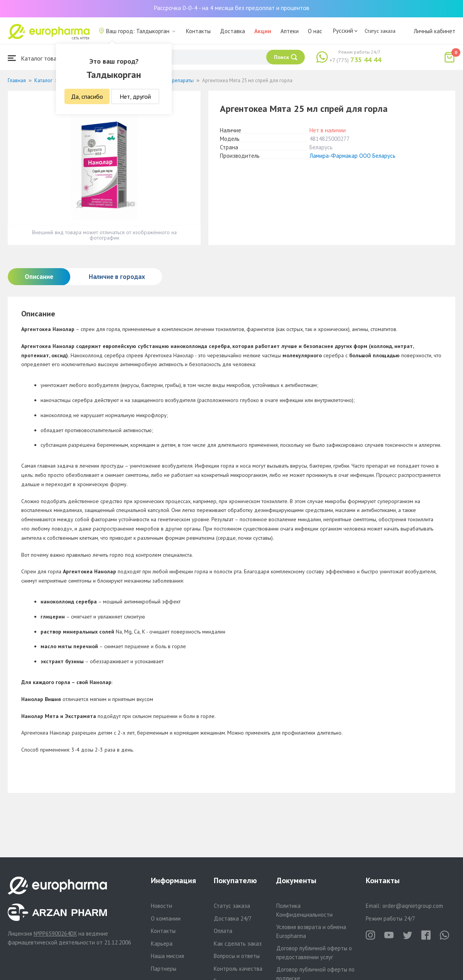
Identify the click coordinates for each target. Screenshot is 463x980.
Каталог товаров (37, 58)
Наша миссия (167, 956)
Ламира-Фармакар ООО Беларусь (352, 156)
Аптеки (290, 31)
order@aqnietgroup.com (413, 906)
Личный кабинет (434, 31)
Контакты (198, 31)
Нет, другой (135, 96)
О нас (315, 31)
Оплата (223, 931)
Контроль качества (238, 969)
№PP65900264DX (55, 934)
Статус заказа (380, 31)
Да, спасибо (87, 96)
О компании (166, 918)
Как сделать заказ (238, 944)
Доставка (232, 31)
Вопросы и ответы (237, 956)
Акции (263, 31)
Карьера (162, 944)
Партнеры (164, 969)
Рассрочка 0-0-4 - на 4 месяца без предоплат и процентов (231, 8)
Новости (161, 906)
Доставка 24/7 (233, 918)
